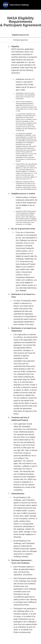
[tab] (20, 35)
